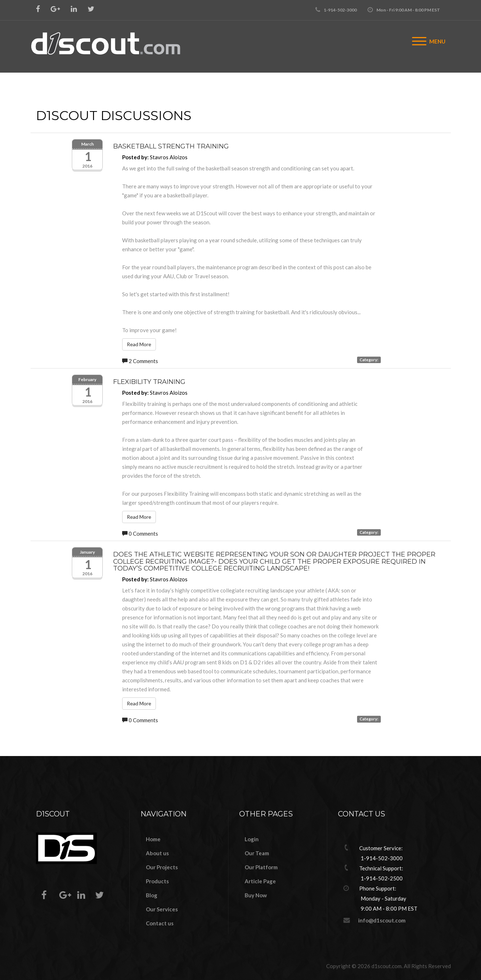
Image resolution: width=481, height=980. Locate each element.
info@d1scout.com (382, 920)
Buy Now (256, 895)
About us (157, 853)
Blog (152, 895)
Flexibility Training (149, 382)
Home (153, 839)
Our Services (162, 909)
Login (252, 839)
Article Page (260, 881)
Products (157, 881)
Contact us (160, 923)
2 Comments (140, 361)
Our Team (257, 853)
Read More (139, 344)
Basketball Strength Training (171, 146)
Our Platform (261, 867)
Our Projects (162, 867)
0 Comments (140, 533)
